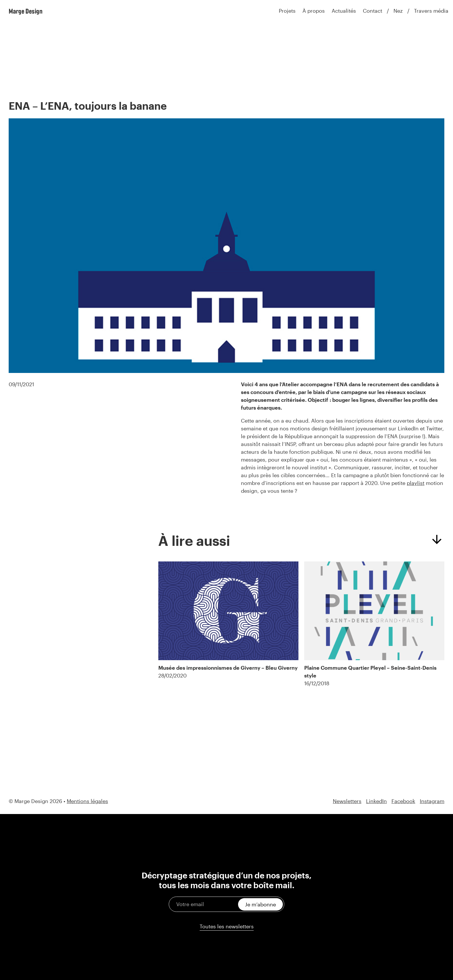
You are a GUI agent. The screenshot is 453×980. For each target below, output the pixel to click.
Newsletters (347, 801)
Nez (398, 11)
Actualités (344, 11)
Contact (373, 11)
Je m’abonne (260, 904)
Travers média (431, 11)
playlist (416, 483)
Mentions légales (87, 801)
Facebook (403, 801)
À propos (314, 11)
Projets (287, 11)
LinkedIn (376, 801)
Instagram (432, 801)
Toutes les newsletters (227, 926)
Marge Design (26, 11)
